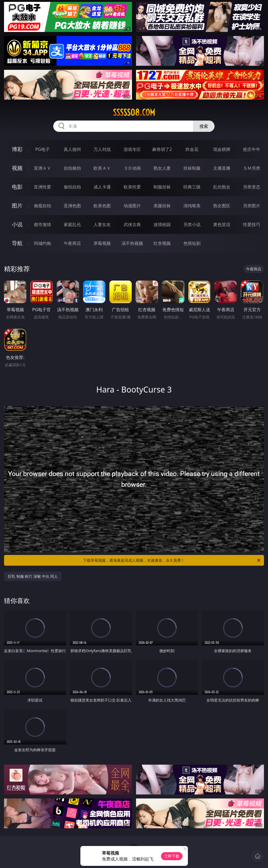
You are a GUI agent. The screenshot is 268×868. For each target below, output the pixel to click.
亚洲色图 (72, 206)
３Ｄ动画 (132, 168)
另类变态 (252, 187)
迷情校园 (162, 224)
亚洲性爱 (42, 187)
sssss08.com (134, 112)
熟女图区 (222, 206)
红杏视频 (162, 243)
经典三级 (192, 187)
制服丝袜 (162, 187)
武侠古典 (132, 224)
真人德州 (72, 149)
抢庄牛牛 (252, 149)
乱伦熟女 (222, 187)
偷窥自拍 (42, 206)
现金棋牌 (222, 149)
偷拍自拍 (72, 187)
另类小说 (192, 224)
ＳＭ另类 (252, 168)
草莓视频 (102, 243)
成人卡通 (102, 187)
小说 (17, 224)
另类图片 (252, 206)
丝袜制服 (192, 168)
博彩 (17, 149)
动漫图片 (132, 206)
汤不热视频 (132, 243)
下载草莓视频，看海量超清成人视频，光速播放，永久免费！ (172, 560)
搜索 (204, 126)
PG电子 (42, 149)
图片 (17, 206)
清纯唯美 (192, 206)
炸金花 (192, 149)
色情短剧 (192, 243)
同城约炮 (42, 243)
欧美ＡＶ (102, 168)
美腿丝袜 (162, 206)
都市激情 (42, 224)
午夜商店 (72, 243)
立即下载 (172, 856)
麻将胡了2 (162, 149)
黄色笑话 (222, 224)
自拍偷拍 (72, 168)
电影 (17, 187)
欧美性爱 (132, 187)
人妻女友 (102, 224)
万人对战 (102, 149)
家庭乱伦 (72, 224)
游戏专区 (132, 149)
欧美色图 (102, 206)
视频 (17, 168)
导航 (17, 243)
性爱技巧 (252, 224)
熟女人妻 (162, 168)
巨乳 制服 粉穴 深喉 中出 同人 (33, 576)
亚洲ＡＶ (42, 168)
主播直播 (222, 168)
